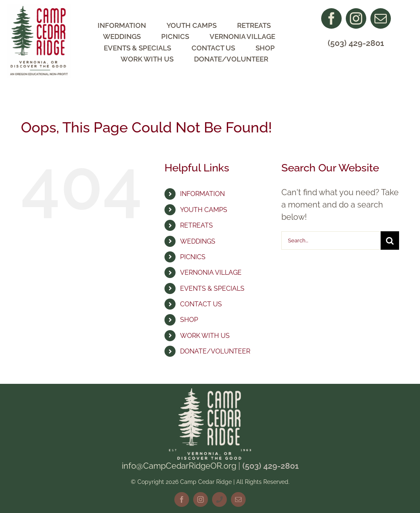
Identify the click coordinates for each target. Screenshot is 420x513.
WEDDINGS (198, 241)
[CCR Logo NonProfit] (39, 8)
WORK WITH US (205, 336)
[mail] (381, 18)
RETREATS (196, 225)
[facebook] (331, 18)
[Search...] (331, 241)
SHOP (189, 320)
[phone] (219, 499)
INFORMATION (202, 194)
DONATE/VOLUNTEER (215, 351)
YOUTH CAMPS (204, 210)
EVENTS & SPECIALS (212, 288)
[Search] (390, 241)
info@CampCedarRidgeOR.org (179, 466)
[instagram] (356, 18)
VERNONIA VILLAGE (211, 272)
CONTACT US (201, 304)
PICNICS (193, 257)
